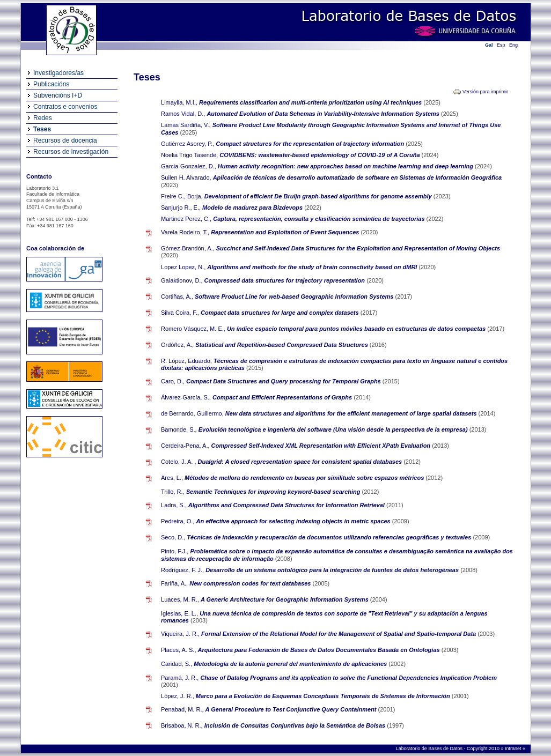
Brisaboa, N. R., (182, 725)
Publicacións (51, 84)
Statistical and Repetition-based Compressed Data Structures (282, 345)
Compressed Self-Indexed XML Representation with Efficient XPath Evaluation (322, 446)
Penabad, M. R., (182, 709)
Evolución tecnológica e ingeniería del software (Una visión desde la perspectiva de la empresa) (334, 429)
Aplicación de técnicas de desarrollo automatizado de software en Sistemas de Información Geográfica (358, 177)
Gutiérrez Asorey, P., (188, 144)
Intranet (514, 748)
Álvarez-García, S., (186, 397)
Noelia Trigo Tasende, (189, 155)
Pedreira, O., (178, 521)
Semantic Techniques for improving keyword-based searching (274, 492)
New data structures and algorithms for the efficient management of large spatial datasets (352, 413)
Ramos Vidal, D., (183, 114)
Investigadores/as (58, 73)
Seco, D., (173, 537)
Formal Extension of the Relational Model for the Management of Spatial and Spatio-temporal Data (339, 634)
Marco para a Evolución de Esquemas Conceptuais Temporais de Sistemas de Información (324, 696)
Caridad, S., (177, 664)
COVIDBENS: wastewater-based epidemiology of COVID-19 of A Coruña (320, 155)
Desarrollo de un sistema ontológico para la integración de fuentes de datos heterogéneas (333, 570)
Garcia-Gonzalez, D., (189, 166)
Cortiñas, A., (177, 297)
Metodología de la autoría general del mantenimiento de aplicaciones (291, 664)
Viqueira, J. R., (180, 634)
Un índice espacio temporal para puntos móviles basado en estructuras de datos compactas (357, 329)
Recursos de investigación (71, 152)
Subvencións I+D (58, 95)
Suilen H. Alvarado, (186, 177)
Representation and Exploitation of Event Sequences (286, 232)
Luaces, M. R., (180, 599)
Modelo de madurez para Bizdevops (253, 207)
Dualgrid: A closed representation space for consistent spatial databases (301, 462)
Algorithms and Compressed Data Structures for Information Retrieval (287, 505)
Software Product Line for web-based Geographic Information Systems (295, 297)
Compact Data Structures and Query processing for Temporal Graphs (284, 381)
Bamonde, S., (179, 429)
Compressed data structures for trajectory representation (286, 280)
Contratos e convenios (65, 107)
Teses (42, 129)
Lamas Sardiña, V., (186, 125)
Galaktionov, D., (182, 280)
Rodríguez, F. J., (182, 570)
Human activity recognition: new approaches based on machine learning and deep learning (346, 166)
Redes (43, 118)
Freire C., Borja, (182, 196)
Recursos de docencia (65, 140)
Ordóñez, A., (177, 345)
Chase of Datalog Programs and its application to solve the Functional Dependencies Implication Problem (348, 678)
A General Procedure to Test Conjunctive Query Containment (292, 709)
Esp (501, 45)
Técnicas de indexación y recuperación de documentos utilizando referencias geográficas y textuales (330, 537)
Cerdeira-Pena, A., (185, 446)
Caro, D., (173, 381)
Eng (513, 45)
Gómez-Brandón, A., (188, 248)
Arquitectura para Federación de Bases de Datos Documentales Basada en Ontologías (320, 650)
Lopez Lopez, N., (183, 267)
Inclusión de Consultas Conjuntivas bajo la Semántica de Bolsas (296, 725)
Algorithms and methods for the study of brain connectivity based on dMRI (313, 267)
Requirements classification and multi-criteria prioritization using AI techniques (311, 102)
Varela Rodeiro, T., (185, 232)
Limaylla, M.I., (179, 102)
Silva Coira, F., (180, 313)
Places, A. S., (178, 650)
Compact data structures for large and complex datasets (281, 313)
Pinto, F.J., (175, 551)
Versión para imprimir (485, 92)
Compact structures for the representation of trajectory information (311, 144)
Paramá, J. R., (180, 678)
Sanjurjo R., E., (181, 207)
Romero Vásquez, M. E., (193, 329)
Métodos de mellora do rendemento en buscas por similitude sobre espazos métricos (305, 478)
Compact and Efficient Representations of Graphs (283, 397)
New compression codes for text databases (251, 583)
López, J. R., (178, 696)
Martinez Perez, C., (186, 219)
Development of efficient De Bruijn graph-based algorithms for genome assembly (319, 196)
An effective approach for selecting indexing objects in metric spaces (294, 521)
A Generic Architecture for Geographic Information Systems (285, 599)
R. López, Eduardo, (186, 361)
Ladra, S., (174, 505)
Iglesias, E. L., (179, 613)
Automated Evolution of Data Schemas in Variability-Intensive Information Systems (324, 114)
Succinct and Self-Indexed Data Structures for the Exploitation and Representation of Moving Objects (358, 248)
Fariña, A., (174, 583)
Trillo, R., (173, 492)
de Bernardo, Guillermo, (192, 413)
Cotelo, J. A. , (178, 462)
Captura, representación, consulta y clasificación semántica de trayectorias (319, 219)
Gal (489, 45)
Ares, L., (172, 478)
